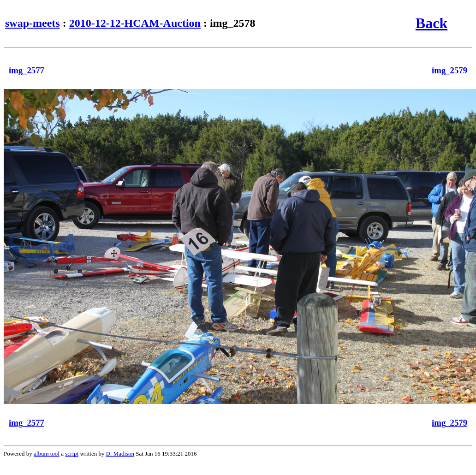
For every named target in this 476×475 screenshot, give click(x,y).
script (72, 454)
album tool (47, 454)
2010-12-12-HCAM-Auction (135, 23)
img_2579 (449, 70)
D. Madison (120, 454)
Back (431, 23)
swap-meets (33, 23)
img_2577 (27, 70)
